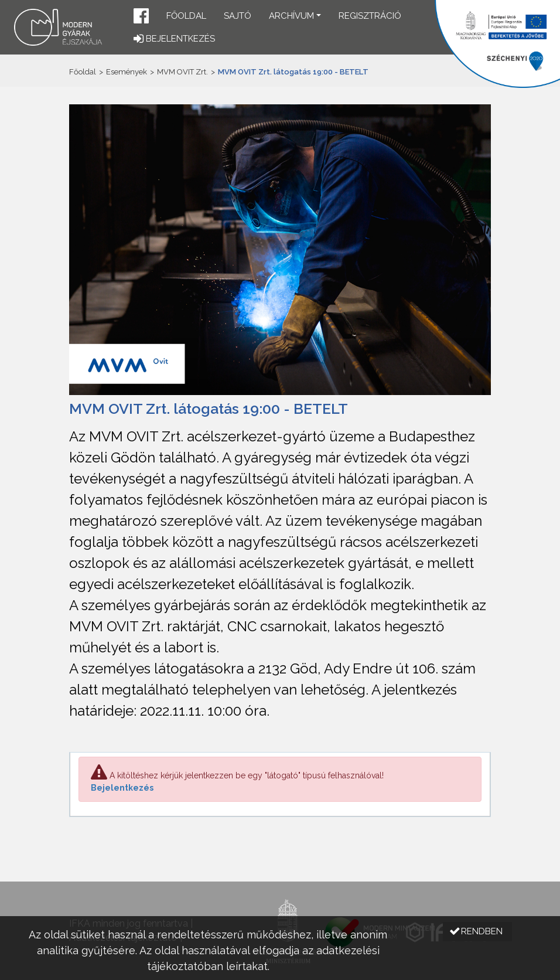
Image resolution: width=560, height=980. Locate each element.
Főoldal (186, 16)
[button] (141, 17)
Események (127, 72)
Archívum (291, 16)
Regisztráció (370, 16)
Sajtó (238, 16)
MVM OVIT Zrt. (182, 72)
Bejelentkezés (122, 788)
